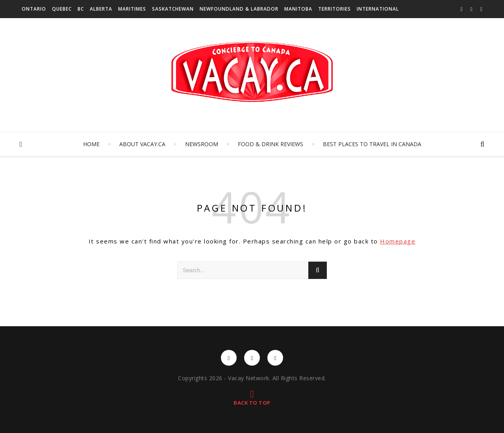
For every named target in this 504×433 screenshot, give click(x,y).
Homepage (398, 241)
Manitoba (298, 9)
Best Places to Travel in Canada (372, 144)
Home (91, 144)
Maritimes (132, 9)
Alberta (101, 9)
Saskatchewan (173, 9)
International (378, 9)
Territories (334, 9)
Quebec (62, 9)
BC (81, 9)
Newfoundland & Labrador (239, 9)
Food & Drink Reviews (271, 144)
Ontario (34, 9)
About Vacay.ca (142, 144)
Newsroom (202, 144)
